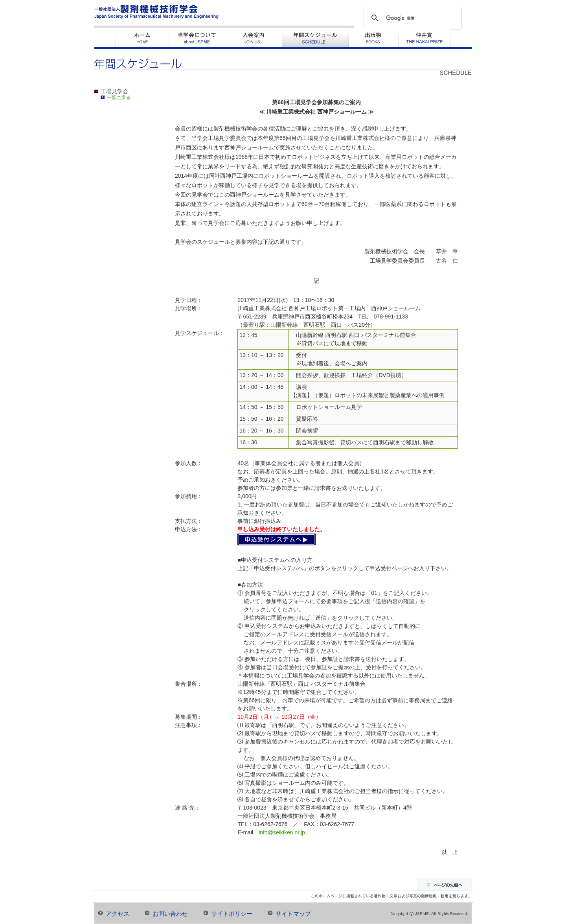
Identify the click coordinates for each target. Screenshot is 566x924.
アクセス (118, 914)
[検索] (412, 18)
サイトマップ (293, 914)
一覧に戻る (119, 98)
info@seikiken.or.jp (282, 832)
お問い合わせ (170, 914)
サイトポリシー (232, 914)
